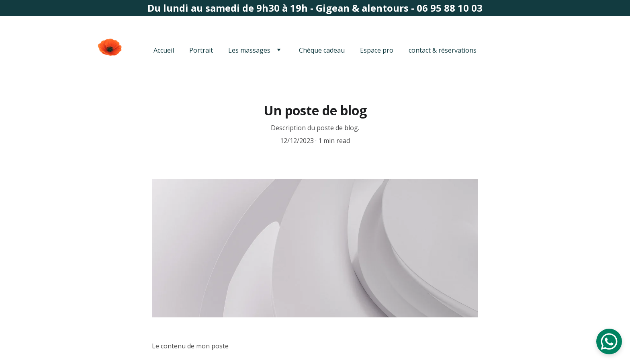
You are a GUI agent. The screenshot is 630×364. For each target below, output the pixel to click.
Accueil (164, 50)
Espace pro (377, 50)
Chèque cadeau (322, 50)
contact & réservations (443, 50)
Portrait (201, 50)
